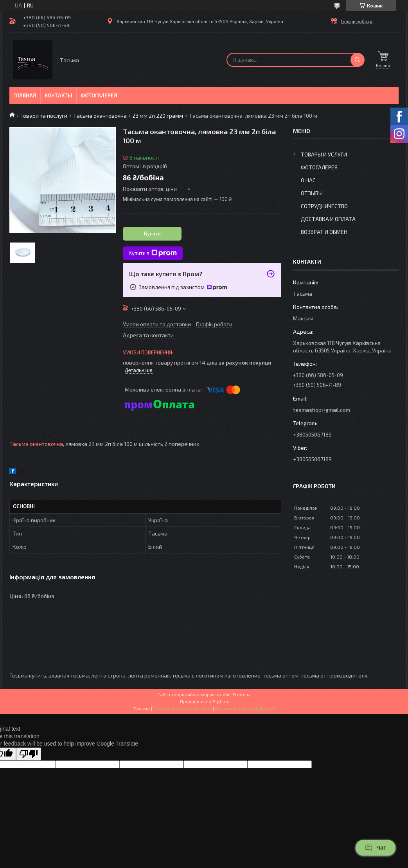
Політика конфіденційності (245, 708)
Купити (152, 234)
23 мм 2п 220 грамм (158, 116)
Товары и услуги (324, 154)
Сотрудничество (324, 206)
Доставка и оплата (328, 219)
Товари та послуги (44, 116)
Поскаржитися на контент (182, 708)
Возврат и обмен (324, 232)
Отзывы (312, 193)
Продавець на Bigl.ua (204, 701)
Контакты (58, 95)
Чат (376, 848)
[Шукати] (358, 60)
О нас (308, 180)
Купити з (153, 253)
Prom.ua (242, 694)
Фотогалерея (99, 95)
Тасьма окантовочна (100, 116)
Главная (25, 95)
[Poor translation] (29, 754)
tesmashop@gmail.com (322, 410)
